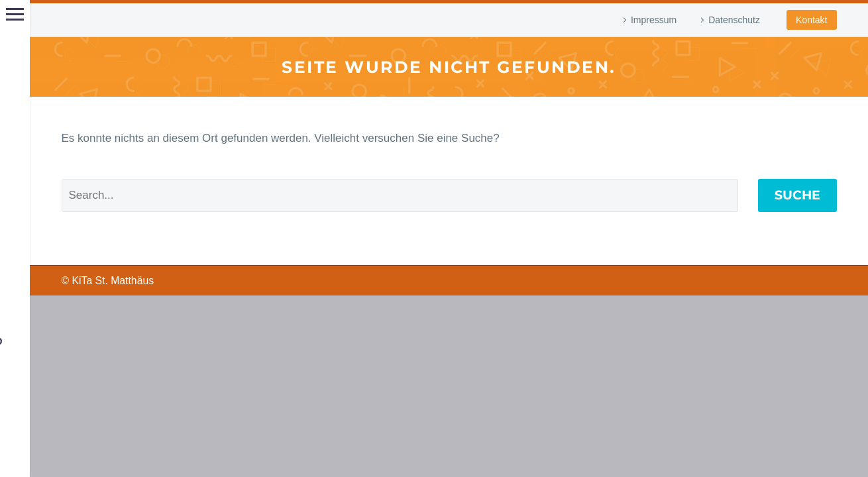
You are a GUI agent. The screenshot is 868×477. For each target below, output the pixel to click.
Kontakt (811, 20)
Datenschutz (734, 20)
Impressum (654, 20)
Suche (797, 195)
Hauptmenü (15, 14)
